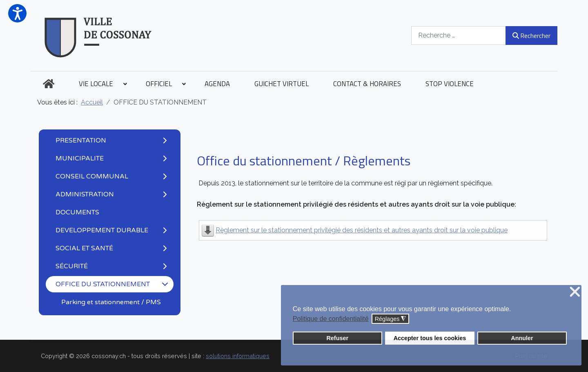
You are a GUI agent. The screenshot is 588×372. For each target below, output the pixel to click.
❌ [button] (575, 292)
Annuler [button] (522, 338)
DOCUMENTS (77, 212)
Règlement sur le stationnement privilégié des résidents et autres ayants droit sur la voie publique (362, 230)
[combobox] (459, 35)
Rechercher (531, 36)
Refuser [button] (337, 338)
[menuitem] (49, 84)
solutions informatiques (238, 356)
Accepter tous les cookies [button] (430, 338)
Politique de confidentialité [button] (331, 319)
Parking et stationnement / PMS (111, 302)
